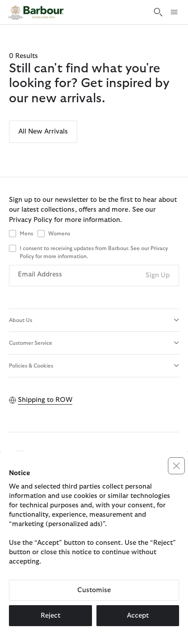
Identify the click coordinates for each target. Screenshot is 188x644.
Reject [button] (50, 616)
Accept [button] (138, 616)
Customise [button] (94, 590)
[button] (176, 466)
